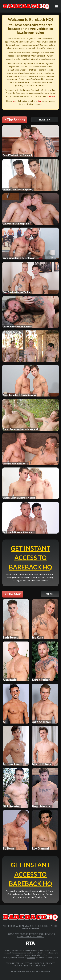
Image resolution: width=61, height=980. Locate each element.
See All (50, 594)
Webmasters (13, 963)
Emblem (51, 96)
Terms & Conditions (35, 966)
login (15, 101)
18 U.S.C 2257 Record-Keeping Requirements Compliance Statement (31, 935)
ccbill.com (31, 958)
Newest (44, 120)
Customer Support (33, 963)
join (40, 101)
